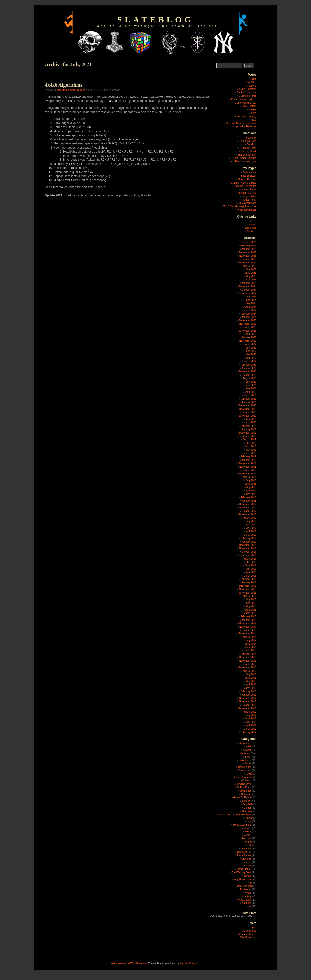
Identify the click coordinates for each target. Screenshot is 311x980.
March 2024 (250, 310)
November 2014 (248, 627)
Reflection (246, 849)
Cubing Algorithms (246, 92)
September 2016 (247, 555)
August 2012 (250, 712)
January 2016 (249, 582)
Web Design (245, 900)
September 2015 (247, 593)
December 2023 (248, 320)
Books (248, 764)
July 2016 (251, 562)
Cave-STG (251, 82)
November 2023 (248, 324)
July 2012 (251, 715)
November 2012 (248, 702)
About (253, 79)
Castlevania (245, 770)
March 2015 (250, 613)
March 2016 (250, 576)
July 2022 (251, 348)
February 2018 (248, 497)
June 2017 (251, 525)
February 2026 (248, 246)
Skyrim (248, 866)
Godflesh (248, 804)
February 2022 (248, 365)
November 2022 (248, 341)
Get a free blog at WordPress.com (129, 964)
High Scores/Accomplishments (235, 815)
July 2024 (251, 297)
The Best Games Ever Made (241, 123)
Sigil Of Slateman (247, 155)
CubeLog (251, 144)
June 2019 (251, 446)
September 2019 (247, 436)
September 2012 (247, 708)
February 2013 (248, 691)
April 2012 (251, 725)
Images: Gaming (247, 193)
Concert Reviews (247, 179)
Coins (250, 774)
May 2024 (251, 303)
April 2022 (251, 358)
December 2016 (248, 545)
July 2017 (251, 521)
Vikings (249, 896)
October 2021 (249, 375)
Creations (251, 86)
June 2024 (251, 300)
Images (252, 109)
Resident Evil (244, 852)
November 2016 (248, 548)
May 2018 (251, 487)
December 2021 (248, 372)
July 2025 (251, 269)
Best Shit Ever (249, 176)
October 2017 (249, 511)
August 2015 (250, 596)
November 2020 (248, 409)
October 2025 (249, 259)
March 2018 (250, 494)
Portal (250, 845)
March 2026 (250, 242)
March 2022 (250, 361)
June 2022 (251, 351)
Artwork (247, 750)
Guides (248, 808)
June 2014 (251, 644)
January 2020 (249, 429)
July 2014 (251, 640)
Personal (246, 838)
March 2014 (250, 651)
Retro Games (244, 855)
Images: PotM (249, 200)
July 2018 (251, 480)
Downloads (245, 791)
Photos (249, 842)
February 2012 (248, 732)
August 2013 (250, 671)
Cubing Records (248, 96)
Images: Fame (249, 189)
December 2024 (248, 286)
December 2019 (248, 433)
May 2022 (251, 354)
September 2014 (247, 634)
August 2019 (250, 440)
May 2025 (251, 276)
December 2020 (248, 406)
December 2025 (248, 252)
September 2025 (247, 263)
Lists (254, 113)
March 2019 (250, 453)
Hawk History (249, 106)
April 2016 (251, 572)
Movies (248, 828)
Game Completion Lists (244, 99)
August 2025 (250, 266)
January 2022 (249, 368)
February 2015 (248, 617)
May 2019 (251, 450)
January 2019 (249, 460)
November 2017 (248, 508)
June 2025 (251, 273)
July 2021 (251, 382)
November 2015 (248, 589)
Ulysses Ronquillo (190, 964)
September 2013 (247, 668)
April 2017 (251, 531)
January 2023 (249, 337)
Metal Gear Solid (242, 825)
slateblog (155, 20)
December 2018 (248, 463)
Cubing (81, 90)
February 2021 (248, 399)
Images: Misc (249, 196)
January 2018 (249, 501)
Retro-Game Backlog (245, 116)
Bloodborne (245, 760)
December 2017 (248, 504)
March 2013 (250, 688)
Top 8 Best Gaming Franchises (240, 206)
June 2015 (251, 603)
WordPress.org (248, 938)
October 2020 (249, 412)
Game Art (246, 794)
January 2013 (249, 695)
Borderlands (245, 767)
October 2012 (249, 705)
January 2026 (249, 249)
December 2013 (248, 657)
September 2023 (247, 331)
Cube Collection (248, 89)
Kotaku (253, 224)
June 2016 (251, 565)
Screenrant (250, 228)
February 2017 (248, 538)
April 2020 (251, 419)
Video (248, 893)
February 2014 (248, 654)
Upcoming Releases (246, 127)
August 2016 (250, 559)
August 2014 (250, 637)
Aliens (249, 747)
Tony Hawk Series (243, 879)
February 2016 (248, 579)
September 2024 (247, 293)
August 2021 (250, 378)
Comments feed (248, 934)
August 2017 (250, 518)
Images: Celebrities (246, 186)
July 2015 (251, 599)
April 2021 (251, 392)
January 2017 (249, 542)
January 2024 (249, 317)
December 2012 (248, 698)
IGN (254, 221)
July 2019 (251, 443)
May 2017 (251, 528)
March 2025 (250, 280)
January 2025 (249, 283)
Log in (253, 927)
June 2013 (251, 678)
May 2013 (251, 681)
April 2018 (251, 491)
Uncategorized (245, 886)
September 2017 (247, 514)
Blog (73, 90)
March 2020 (250, 423)
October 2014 (249, 630)
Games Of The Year (246, 103)
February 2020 (248, 426)
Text (254, 120)
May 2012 (251, 722)
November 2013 (248, 661)
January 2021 (249, 402)
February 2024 (248, 314)
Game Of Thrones (243, 798)
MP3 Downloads (247, 203)
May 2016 (251, 569)
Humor (249, 818)
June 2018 (251, 484)
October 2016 (249, 552)
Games (246, 801)
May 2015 (251, 606)
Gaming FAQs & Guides (243, 183)
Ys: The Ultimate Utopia (244, 162)
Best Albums (250, 172)
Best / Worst (243, 753)
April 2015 (251, 610)
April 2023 (251, 334)
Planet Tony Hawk (247, 151)
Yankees (252, 231)
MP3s (248, 832)
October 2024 (249, 290)
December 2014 (248, 623)
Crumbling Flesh (247, 141)
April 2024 (251, 307)
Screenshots (245, 862)
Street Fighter (244, 869)
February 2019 (248, 457)
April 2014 (251, 647)
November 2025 (248, 256)
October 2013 (249, 664)
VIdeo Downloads (247, 210)
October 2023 (249, 327)
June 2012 (251, 719)
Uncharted (246, 889)
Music (247, 835)
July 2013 (251, 674)
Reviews (247, 859)
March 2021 (250, 395)
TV (251, 883)
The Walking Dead (242, 872)
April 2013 (251, 685)
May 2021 (251, 389)
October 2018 (249, 470)
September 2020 (247, 416)
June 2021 (251, 385)
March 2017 (250, 535)
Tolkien (247, 876)
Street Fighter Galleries (244, 158)
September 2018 (247, 474)
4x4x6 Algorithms (64, 85)
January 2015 (249, 620)
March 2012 (250, 729)
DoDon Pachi (244, 787)
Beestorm (251, 138)
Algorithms (63, 90)
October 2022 (249, 344)
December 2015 (248, 586)
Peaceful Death (248, 148)
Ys (250, 906)
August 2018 (250, 477)
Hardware (247, 811)
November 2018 (248, 467)
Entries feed (250, 931)
